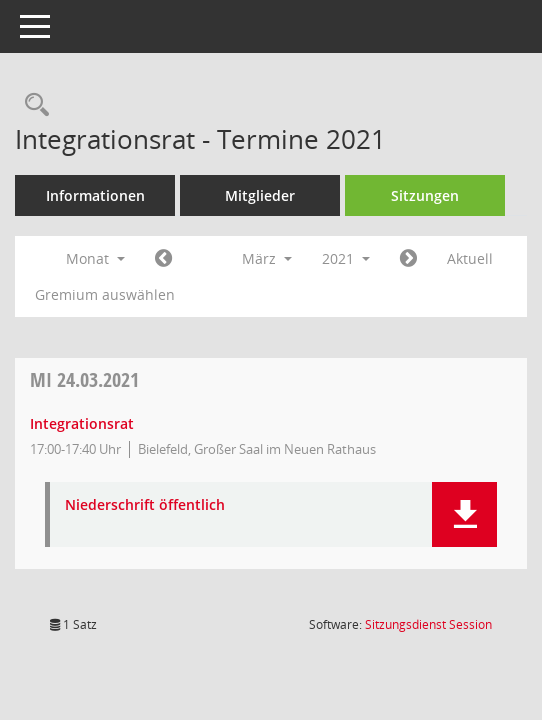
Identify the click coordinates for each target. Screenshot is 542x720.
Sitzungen (425, 195)
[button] (464, 514)
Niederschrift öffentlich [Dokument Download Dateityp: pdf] (145, 505)
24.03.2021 (84, 379)
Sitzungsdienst (428, 624)
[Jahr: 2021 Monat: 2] (163, 259)
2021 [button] (346, 258)
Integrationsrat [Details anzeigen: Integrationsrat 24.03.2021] (82, 423)
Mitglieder (260, 195)
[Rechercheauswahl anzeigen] (32, 105)
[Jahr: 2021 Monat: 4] (408, 259)
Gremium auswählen (105, 294)
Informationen (95, 195)
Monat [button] (95, 258)
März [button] (267, 258)
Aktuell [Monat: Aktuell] (470, 258)
